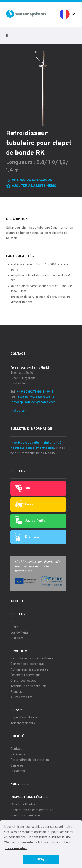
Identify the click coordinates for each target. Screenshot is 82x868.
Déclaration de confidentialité (32, 810)
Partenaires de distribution (30, 760)
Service (17, 710)
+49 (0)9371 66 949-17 (36, 397)
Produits (19, 651)
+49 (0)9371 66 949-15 (35, 392)
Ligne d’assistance (24, 718)
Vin (23, 488)
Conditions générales (26, 816)
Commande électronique (27, 664)
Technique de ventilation (28, 686)
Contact (16, 749)
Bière (24, 505)
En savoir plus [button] (16, 849)
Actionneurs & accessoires (29, 670)
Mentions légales (23, 805)
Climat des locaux (23, 681)
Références (19, 755)
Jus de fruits (30, 521)
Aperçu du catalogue (32, 180)
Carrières (17, 766)
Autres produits (21, 697)
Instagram (18, 411)
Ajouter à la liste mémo (34, 186)
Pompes (16, 692)
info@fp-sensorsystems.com (33, 402)
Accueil (17, 601)
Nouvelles (20, 784)
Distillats (27, 537)
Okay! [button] (41, 859)
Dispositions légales (30, 797)
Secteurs (19, 614)
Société (17, 736)
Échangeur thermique (26, 675)
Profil (14, 744)
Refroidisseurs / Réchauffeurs (32, 659)
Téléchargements (23, 723)
